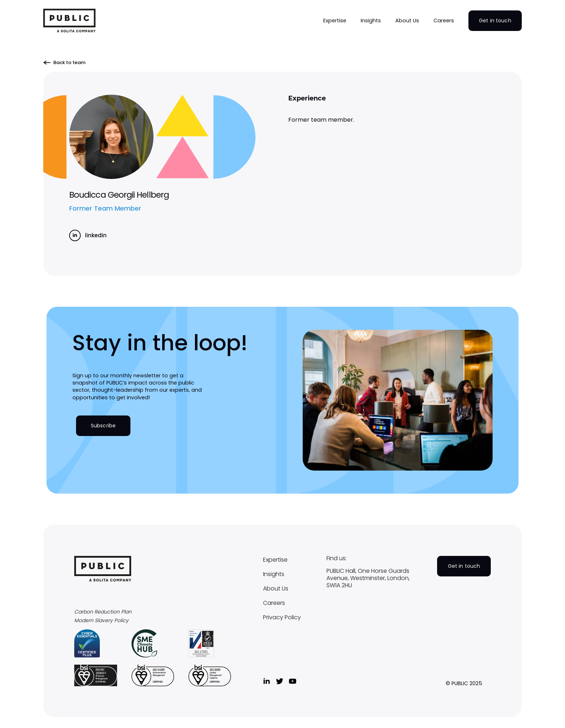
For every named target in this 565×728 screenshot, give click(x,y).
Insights (274, 574)
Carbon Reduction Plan (103, 612)
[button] (335, 21)
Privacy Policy (282, 617)
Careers (274, 603)
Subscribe (103, 426)
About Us (276, 589)
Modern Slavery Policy (101, 621)
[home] (69, 21)
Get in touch (495, 21)
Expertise (275, 560)
